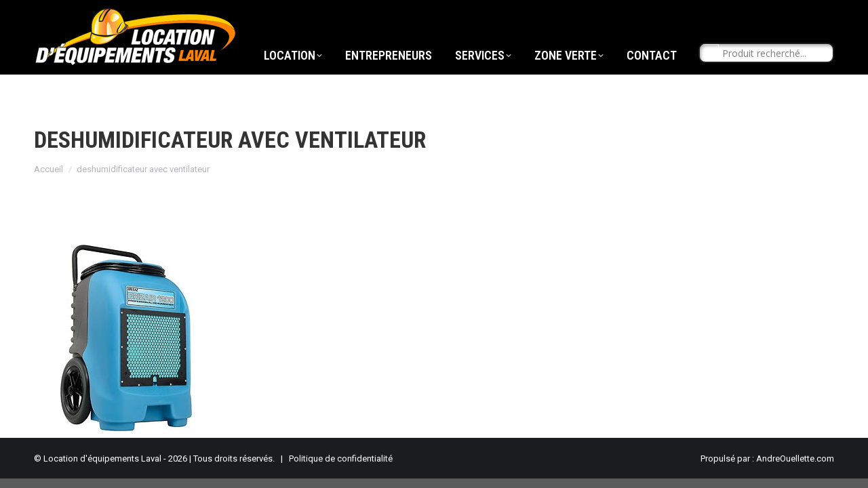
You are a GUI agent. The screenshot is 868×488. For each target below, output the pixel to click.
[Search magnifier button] (709, 79)
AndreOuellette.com (795, 459)
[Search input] (772, 79)
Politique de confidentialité (341, 459)
